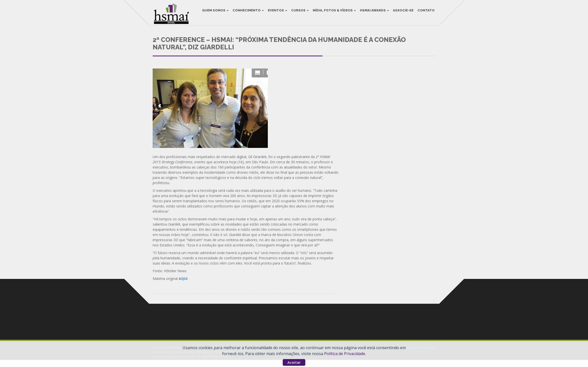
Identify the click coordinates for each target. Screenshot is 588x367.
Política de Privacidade (345, 354)
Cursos (299, 12)
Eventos (277, 12)
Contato (425, 12)
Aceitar (294, 362)
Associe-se (402, 12)
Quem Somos (214, 12)
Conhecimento (247, 12)
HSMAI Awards (373, 12)
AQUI (183, 286)
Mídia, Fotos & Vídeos (333, 12)
